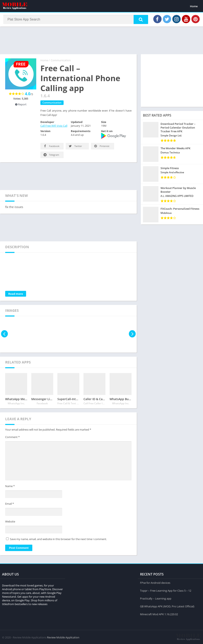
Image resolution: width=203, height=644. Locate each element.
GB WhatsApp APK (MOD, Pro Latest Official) (167, 606)
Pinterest (101, 147)
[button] (139, 20)
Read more (16, 295)
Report (21, 106)
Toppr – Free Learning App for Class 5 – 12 (166, 590)
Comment (12, 438)
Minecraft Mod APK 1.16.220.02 (159, 614)
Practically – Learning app (156, 598)
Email (10, 505)
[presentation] (5, 335)
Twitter (75, 147)
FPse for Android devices (155, 582)
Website (10, 523)
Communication (61, 61)
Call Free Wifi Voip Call (54, 127)
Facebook (51, 147)
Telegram (51, 156)
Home (194, 6)
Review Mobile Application (63, 637)
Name (10, 487)
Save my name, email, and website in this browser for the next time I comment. (58, 540)
